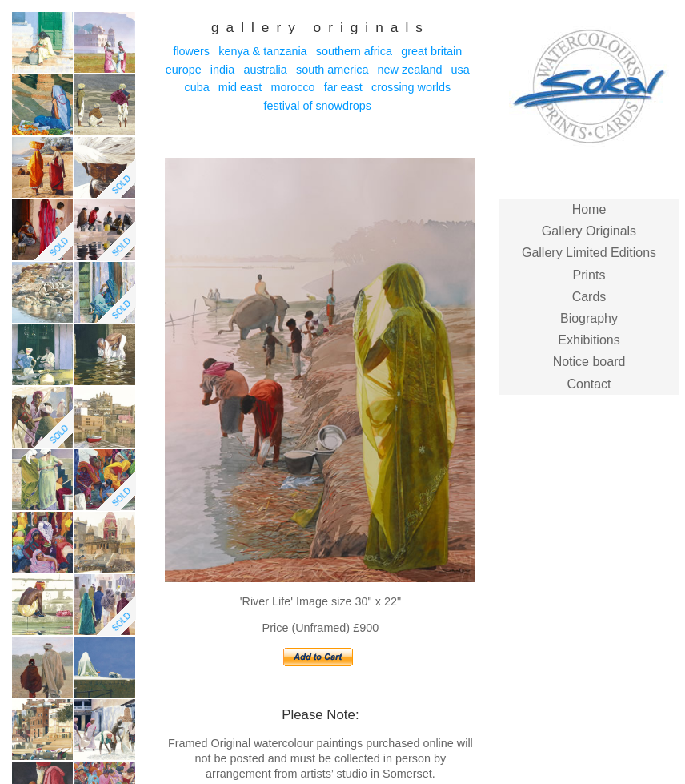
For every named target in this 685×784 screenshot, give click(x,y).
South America (332, 70)
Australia (265, 70)
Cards (589, 297)
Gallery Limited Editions (589, 253)
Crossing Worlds (411, 87)
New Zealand (410, 70)
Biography (589, 318)
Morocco (292, 87)
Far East (343, 87)
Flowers (191, 51)
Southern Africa (354, 51)
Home (589, 209)
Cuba (196, 87)
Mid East (240, 87)
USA (461, 70)
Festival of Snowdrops (318, 106)
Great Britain (431, 51)
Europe (184, 70)
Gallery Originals (589, 231)
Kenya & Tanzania (262, 51)
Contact (589, 384)
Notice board (589, 362)
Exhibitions (589, 340)
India (222, 70)
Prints (589, 275)
